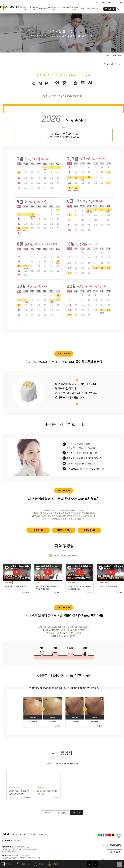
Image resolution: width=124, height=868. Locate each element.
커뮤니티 (94, 8)
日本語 (120, 2)
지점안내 (110, 9)
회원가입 (103, 2)
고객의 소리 (5, 834)
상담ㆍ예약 (85, 8)
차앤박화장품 (32, 834)
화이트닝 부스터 (64, 530)
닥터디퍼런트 (43, 834)
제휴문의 (14, 834)
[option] (19, 785)
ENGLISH (110, 2)
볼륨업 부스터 (89, 530)
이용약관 (18, 841)
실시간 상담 (62, 813)
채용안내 (22, 834)
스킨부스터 (43, 8)
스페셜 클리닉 (117, 55)
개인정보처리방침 (7, 841)
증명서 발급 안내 (115, 852)
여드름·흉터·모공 (54, 8)
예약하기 (77, 813)
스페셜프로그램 (75, 8)
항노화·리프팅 (34, 8)
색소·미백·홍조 (64, 8)
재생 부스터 (38, 530)
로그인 (97, 2)
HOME (108, 55)
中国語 (115, 2)
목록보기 (47, 813)
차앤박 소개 (25, 8)
